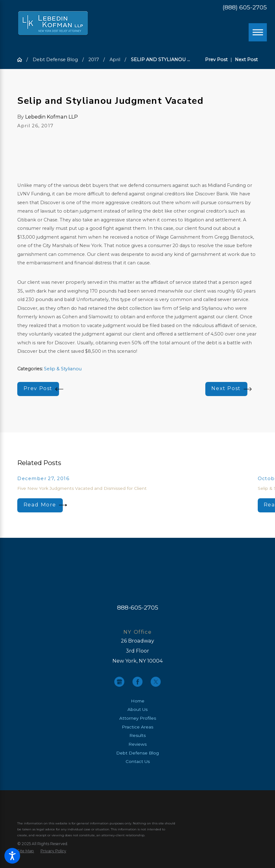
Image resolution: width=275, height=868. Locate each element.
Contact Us (138, 761)
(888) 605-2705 (245, 7)
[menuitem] (137, 701)
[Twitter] (156, 682)
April (115, 60)
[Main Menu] (258, 32)
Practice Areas (137, 727)
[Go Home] (22, 60)
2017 (94, 60)
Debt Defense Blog (55, 60)
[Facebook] (137, 682)
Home (138, 701)
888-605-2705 (138, 607)
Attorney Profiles (138, 718)
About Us (137, 709)
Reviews (137, 744)
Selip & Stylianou (63, 369)
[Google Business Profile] (119, 682)
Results (137, 735)
